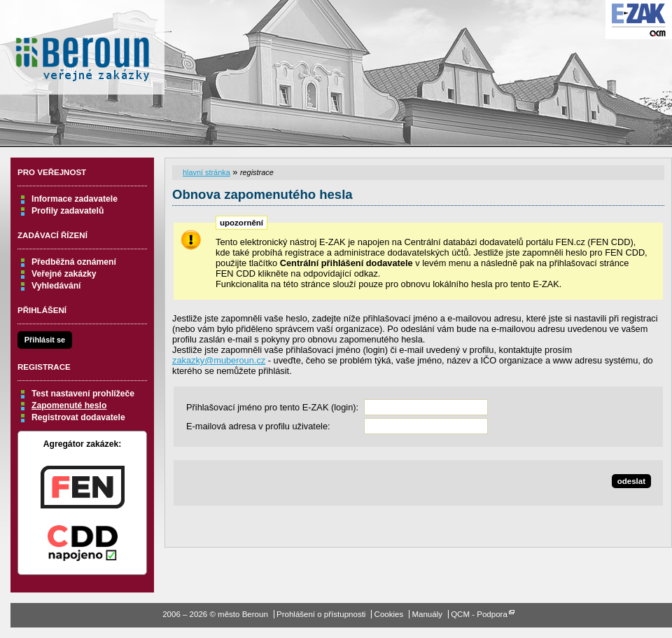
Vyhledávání (56, 286)
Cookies (389, 614)
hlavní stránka (206, 172)
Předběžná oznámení (74, 262)
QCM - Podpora (479, 614)
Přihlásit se (45, 340)
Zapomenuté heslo (69, 405)
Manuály (427, 614)
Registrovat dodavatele (78, 417)
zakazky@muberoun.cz (219, 360)
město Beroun (82, 53)
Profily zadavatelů (68, 211)
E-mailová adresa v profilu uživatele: (258, 426)
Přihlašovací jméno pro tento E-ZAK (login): (272, 407)
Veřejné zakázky (64, 274)
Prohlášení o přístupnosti (321, 614)
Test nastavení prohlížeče (83, 394)
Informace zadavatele (75, 199)
